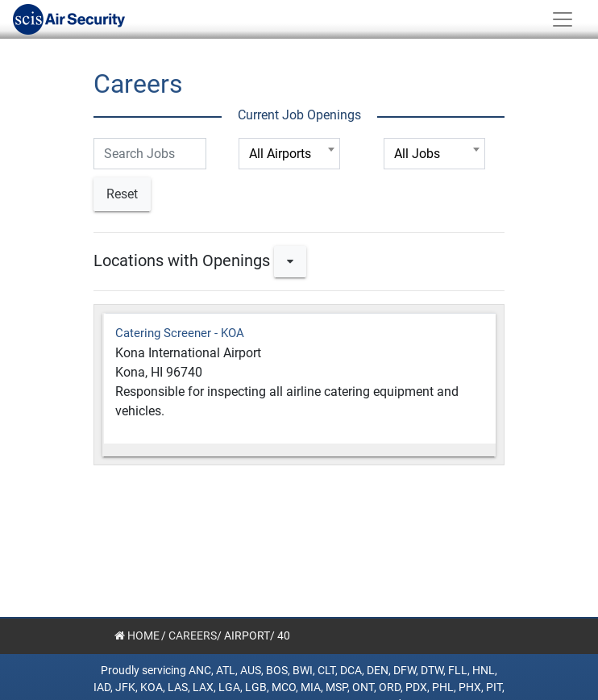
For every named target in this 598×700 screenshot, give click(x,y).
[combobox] (289, 154)
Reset (122, 194)
